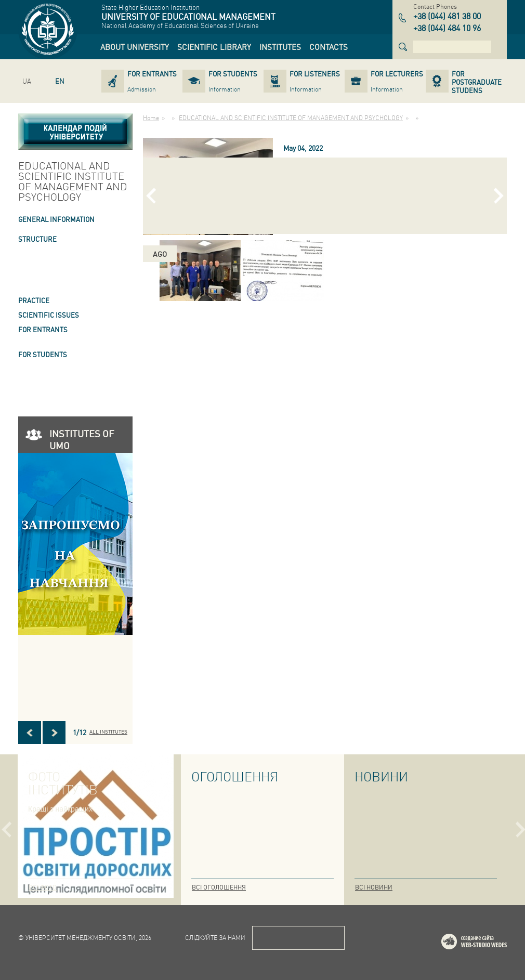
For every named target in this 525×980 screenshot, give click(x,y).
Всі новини (374, 887)
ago (160, 254)
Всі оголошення (219, 887)
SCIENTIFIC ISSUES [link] (49, 315)
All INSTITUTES (108, 731)
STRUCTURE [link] (37, 239)
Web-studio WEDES (488, 943)
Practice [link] (34, 300)
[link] (135, 47)
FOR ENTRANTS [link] (43, 329)
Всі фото (43, 887)
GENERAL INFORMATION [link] (56, 219)
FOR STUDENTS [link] (43, 354)
